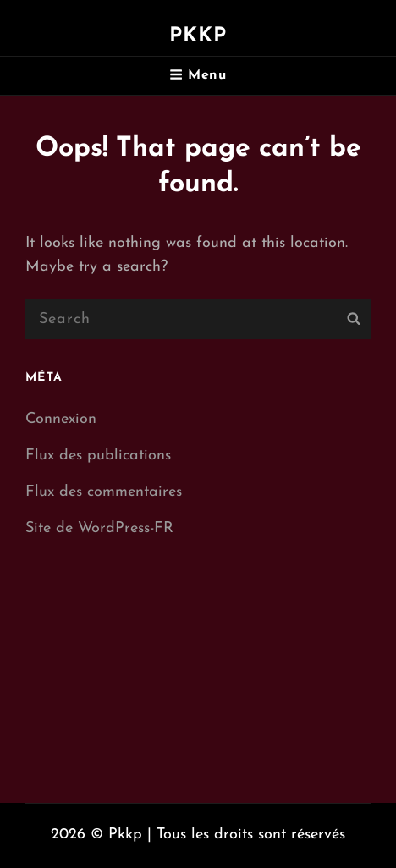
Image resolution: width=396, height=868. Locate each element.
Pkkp (198, 36)
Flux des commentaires (104, 492)
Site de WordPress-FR (99, 528)
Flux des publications (98, 456)
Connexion (61, 419)
